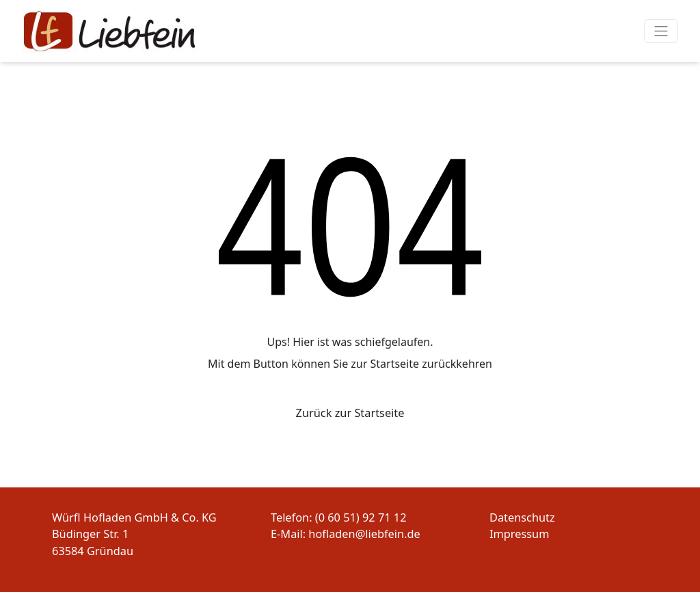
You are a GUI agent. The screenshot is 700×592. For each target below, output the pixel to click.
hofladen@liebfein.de (364, 534)
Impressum (519, 534)
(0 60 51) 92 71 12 (361, 517)
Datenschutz (522, 517)
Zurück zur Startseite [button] (350, 413)
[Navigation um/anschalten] (661, 31)
